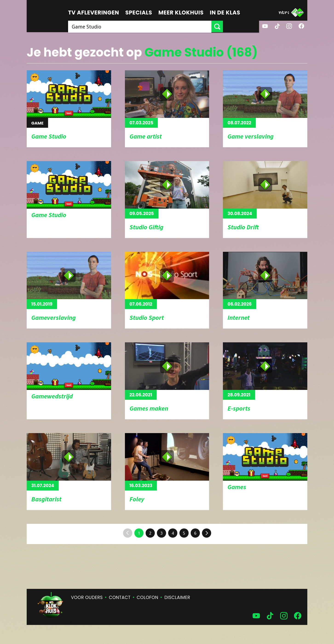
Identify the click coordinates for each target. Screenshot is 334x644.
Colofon (147, 597)
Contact (120, 597)
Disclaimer (177, 597)
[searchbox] (158, 26)
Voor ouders (87, 597)
